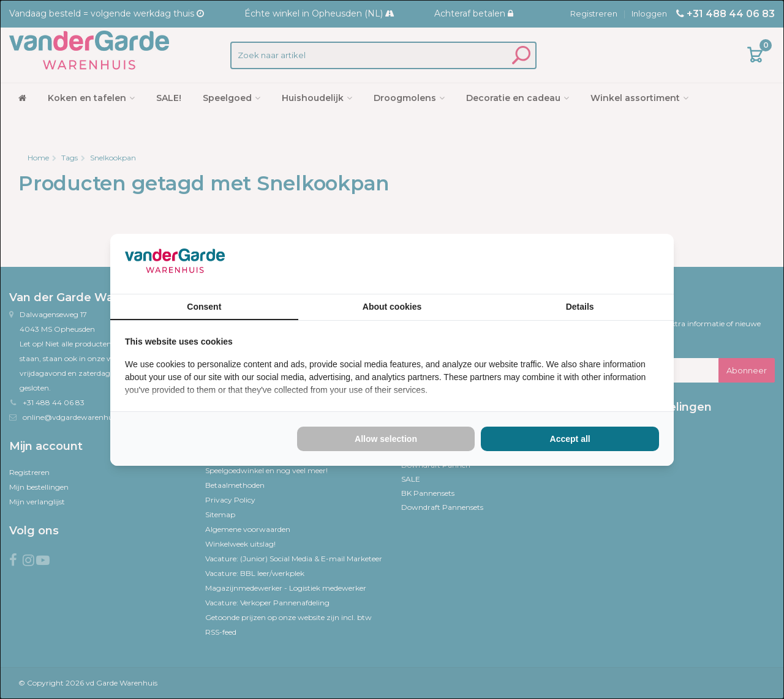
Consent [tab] (204, 307)
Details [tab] (580, 307)
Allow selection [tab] (386, 439)
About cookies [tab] (392, 307)
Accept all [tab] (570, 439)
